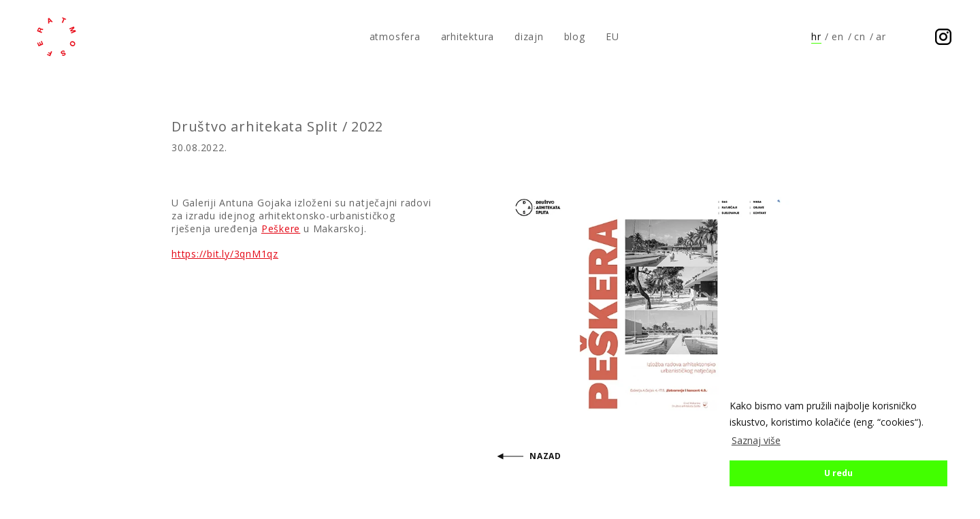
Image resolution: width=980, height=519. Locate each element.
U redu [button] (838, 473)
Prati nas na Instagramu (943, 37)
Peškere (281, 229)
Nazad (545, 456)
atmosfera (56, 37)
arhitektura (468, 36)
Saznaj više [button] (756, 440)
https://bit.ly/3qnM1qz (225, 254)
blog (575, 36)
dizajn (529, 36)
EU (612, 36)
